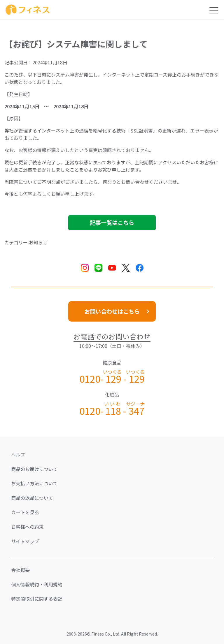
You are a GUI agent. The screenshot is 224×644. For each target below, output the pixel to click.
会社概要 (20, 570)
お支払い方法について (34, 483)
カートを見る (25, 512)
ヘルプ (18, 454)
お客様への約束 (27, 527)
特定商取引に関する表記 (37, 599)
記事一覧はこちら (112, 223)
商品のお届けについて (34, 469)
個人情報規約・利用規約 (37, 584)
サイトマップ (25, 541)
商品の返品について (32, 498)
